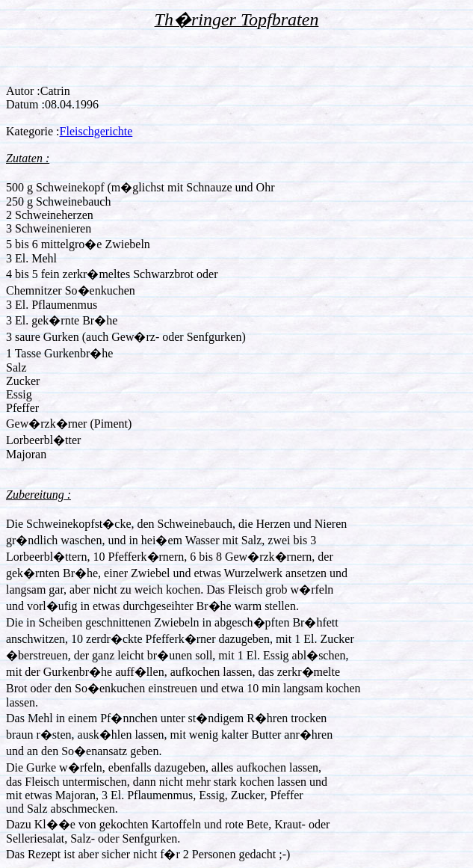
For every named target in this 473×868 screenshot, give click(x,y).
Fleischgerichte (96, 131)
